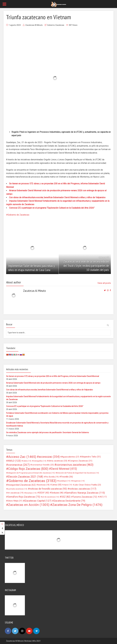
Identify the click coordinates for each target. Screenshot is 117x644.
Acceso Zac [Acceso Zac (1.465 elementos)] (22, 457)
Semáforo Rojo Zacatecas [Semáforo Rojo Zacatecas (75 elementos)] (24, 497)
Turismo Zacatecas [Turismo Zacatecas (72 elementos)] (85, 497)
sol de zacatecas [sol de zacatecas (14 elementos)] (50, 497)
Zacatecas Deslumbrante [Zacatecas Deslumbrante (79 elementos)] (69, 501)
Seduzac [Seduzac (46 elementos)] (57, 493)
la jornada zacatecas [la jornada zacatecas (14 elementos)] (17, 489)
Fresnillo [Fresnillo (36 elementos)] (67, 477)
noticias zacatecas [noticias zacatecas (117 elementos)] (83, 489)
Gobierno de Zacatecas (18, 215)
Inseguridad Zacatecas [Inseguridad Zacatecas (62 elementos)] (22, 485)
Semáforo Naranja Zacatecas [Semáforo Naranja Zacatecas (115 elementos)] (85, 493)
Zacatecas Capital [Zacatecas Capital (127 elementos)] (38, 501)
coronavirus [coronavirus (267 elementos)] (19, 465)
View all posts (104, 283)
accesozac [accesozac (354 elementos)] (49, 457)
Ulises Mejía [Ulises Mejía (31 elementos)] (15, 501)
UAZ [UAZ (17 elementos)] (103, 497)
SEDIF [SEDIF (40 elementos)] (44, 493)
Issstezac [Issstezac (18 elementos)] (44, 485)
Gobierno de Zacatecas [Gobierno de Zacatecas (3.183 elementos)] (32, 481)
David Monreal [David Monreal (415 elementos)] (64, 469)
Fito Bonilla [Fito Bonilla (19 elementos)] (52, 477)
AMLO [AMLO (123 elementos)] (14, 461)
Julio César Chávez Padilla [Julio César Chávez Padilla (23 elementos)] (88, 485)
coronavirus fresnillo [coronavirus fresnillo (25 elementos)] (43, 465)
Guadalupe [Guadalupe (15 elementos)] (64, 481)
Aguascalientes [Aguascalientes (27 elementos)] (70, 457)
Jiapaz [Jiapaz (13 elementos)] (68, 485)
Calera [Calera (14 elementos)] (27, 461)
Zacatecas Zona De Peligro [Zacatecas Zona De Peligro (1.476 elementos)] (77, 505)
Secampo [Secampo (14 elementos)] (31, 493)
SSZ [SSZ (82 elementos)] (66, 497)
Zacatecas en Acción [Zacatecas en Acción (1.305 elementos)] (29, 505)
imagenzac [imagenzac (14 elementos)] (78, 481)
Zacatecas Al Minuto (34, 25)
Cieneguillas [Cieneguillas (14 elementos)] (40, 461)
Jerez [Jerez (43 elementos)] (57, 485)
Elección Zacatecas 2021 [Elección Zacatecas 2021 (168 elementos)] (26, 477)
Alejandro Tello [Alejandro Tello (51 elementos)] (91, 457)
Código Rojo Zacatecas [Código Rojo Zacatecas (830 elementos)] (28, 469)
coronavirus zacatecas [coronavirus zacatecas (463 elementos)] (75, 465)
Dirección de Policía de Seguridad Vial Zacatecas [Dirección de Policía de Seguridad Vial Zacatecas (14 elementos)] (78, 473)
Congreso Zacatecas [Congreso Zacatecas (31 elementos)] (81, 461)
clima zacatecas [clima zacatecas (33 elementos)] (58, 461)
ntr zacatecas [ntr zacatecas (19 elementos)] (16, 493)
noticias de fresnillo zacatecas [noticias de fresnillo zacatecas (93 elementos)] (48, 489)
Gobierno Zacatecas (56, 25)
